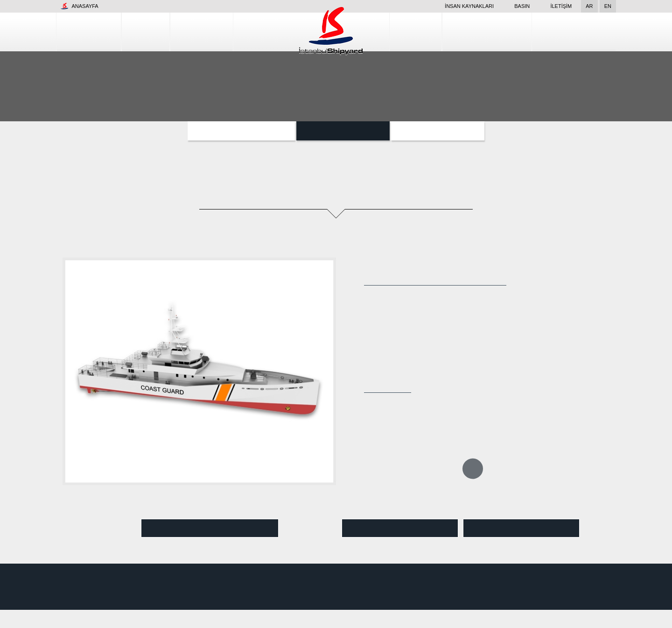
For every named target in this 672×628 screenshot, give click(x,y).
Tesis (135, 32)
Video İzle (210, 529)
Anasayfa (80, 6)
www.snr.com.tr (157, 591)
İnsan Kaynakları (456, 6)
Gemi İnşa (185, 32)
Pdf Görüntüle (400, 529)
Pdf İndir (521, 529)
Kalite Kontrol (581, 32)
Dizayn (445, 32)
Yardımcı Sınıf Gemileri (241, 131)
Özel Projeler (436, 131)
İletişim (561, 6)
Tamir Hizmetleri (508, 32)
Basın (517, 6)
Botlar (342, 131)
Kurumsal (84, 32)
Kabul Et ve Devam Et (611, 614)
